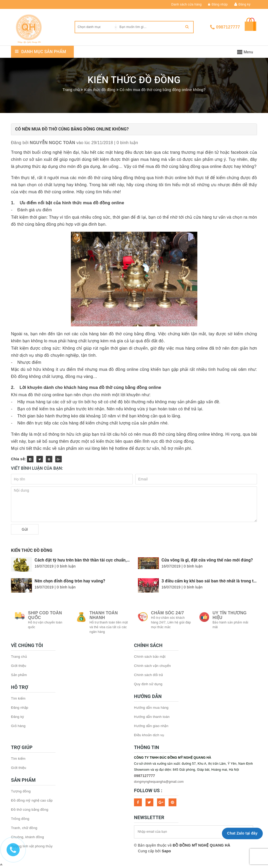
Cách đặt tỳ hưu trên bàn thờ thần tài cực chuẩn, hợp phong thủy (96, 560)
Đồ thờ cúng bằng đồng (30, 810)
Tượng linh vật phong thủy (32, 846)
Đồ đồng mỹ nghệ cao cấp (32, 800)
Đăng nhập (218, 4)
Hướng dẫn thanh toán (152, 717)
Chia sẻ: (18, 459)
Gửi (25, 529)
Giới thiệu (19, 666)
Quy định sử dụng (148, 684)
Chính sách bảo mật (150, 657)
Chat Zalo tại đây (242, 833)
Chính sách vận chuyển (152, 666)
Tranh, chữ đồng (24, 828)
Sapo (166, 851)
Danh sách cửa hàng (187, 4)
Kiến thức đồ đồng (32, 550)
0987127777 (228, 27)
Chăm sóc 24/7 (167, 613)
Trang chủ (19, 657)
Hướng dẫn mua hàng (151, 708)
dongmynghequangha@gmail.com (159, 782)
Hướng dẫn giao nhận (151, 726)
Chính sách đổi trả (149, 675)
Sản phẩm (19, 675)
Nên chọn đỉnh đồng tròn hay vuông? (70, 581)
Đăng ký (244, 4)
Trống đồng (20, 819)
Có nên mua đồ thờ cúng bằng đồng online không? (72, 129)
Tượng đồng (21, 791)
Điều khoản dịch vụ (149, 735)
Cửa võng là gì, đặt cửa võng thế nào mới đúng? (207, 560)
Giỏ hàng (18, 726)
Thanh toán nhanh (104, 615)
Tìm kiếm (18, 698)
